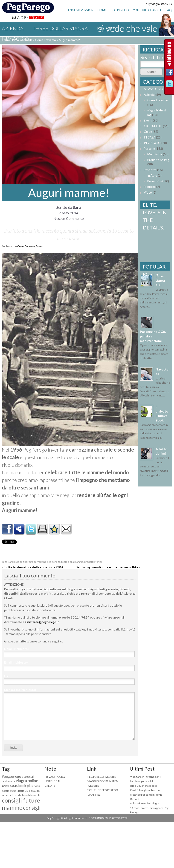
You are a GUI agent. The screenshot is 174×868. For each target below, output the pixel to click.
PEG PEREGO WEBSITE (102, 777)
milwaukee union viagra (145, 803)
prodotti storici (93, 562)
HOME (102, 10)
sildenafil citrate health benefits (21, 795)
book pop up (19, 790)
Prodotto (150, 170)
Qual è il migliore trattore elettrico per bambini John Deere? (146, 794)
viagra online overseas (20, 783)
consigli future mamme (21, 804)
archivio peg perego (21, 562)
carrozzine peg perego (47, 562)
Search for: (153, 57)
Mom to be (155, 154)
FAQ (169, 10)
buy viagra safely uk (159, 4)
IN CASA (150, 137)
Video (148, 192)
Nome (16, 649)
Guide (148, 132)
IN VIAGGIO (15, 39)
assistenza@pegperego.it (42, 622)
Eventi (40, 246)
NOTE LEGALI (53, 781)
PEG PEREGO (120, 10)
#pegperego (12, 776)
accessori (28, 777)
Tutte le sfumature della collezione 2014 (34, 567)
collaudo (34, 791)
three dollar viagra (60, 28)
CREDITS (50, 786)
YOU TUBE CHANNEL (147, 10)
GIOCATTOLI (153, 126)
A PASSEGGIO (154, 89)
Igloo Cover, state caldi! (144, 786)
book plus (26, 786)
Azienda (13, 28)
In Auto (152, 175)
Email (16, 662)
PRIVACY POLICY (55, 777)
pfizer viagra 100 (160, 280)
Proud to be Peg (158, 160)
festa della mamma (72, 562)
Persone (149, 149)
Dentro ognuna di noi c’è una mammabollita (107, 567)
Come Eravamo (26, 246)
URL (7, 676)
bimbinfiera (9, 781)
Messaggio (20, 690)
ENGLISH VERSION (81, 10)
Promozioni (155, 181)
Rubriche (150, 187)
